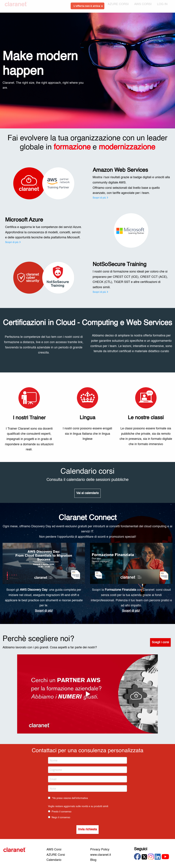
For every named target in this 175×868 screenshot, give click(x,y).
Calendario (54, 860)
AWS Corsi (54, 850)
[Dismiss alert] (102, 6)
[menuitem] (162, 6)
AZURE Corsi (56, 855)
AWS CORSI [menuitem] (143, 6)
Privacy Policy (100, 850)
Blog (93, 860)
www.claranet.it (101, 855)
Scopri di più (100, 198)
